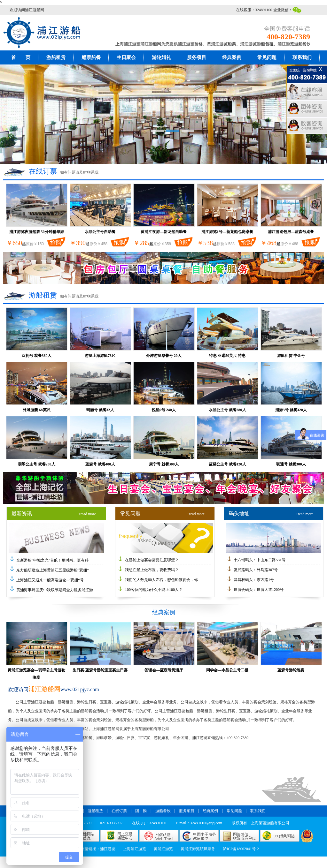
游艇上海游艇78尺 (100, 356)
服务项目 (197, 57)
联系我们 (302, 57)
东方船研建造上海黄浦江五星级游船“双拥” (53, 570)
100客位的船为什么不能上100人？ (154, 590)
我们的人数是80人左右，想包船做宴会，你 (161, 580)
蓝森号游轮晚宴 (291, 670)
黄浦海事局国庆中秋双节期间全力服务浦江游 (55, 590)
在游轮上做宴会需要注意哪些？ (152, 560)
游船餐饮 (163, 811)
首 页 (21, 57)
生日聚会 (126, 57)
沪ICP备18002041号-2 (241, 849)
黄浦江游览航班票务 (198, 849)
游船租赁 (56, 57)
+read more (87, 514)
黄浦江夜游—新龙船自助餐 (164, 232)
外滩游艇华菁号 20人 (164, 356)
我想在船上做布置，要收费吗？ (152, 570)
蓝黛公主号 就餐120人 (227, 464)
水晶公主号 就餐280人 (227, 410)
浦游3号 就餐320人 (291, 410)
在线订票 (119, 811)
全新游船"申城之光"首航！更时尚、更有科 (52, 560)
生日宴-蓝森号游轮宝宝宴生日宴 (100, 670)
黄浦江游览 (163, 849)
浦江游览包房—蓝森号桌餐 (291, 232)
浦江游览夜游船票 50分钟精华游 (37, 232)
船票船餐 (91, 57)
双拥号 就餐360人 (37, 356)
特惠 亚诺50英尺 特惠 (227, 356)
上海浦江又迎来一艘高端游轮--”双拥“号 (50, 580)
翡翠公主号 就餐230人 (37, 464)
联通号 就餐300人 (291, 464)
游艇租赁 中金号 (291, 356)
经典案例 (232, 57)
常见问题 (267, 57)
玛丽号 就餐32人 (100, 410)
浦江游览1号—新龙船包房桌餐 (227, 232)
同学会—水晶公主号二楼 (227, 670)
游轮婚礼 (161, 57)
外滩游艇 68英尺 (37, 410)
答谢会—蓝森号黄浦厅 (164, 670)
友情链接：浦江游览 (98, 849)
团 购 (141, 811)
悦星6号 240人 (164, 410)
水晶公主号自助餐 (100, 232)
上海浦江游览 (135, 849)
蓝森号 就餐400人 (100, 464)
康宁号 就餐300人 (164, 464)
